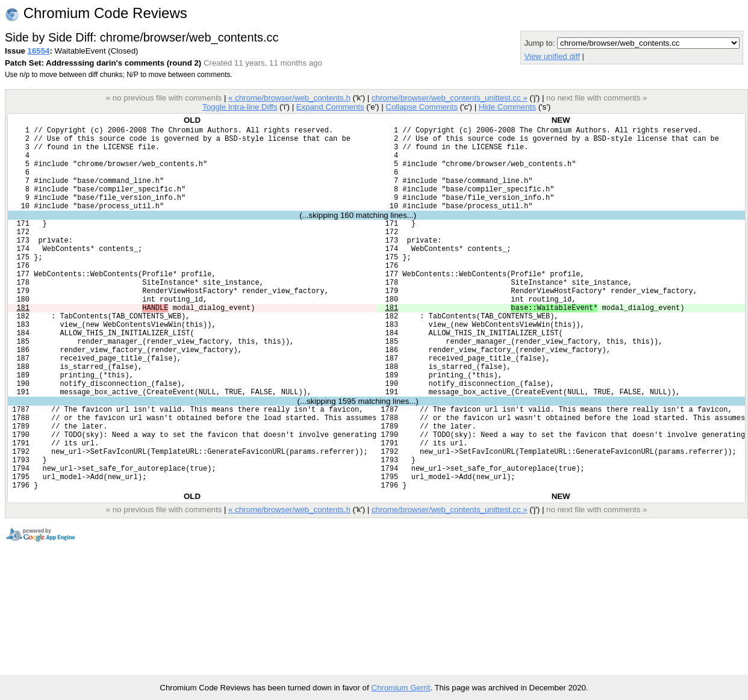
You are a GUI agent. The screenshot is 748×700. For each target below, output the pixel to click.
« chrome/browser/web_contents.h (289, 98)
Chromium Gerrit (400, 688)
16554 (39, 51)
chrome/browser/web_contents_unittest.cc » (450, 98)
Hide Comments (507, 107)
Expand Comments (330, 107)
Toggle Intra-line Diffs (240, 107)
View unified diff (552, 56)
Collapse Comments (421, 107)
